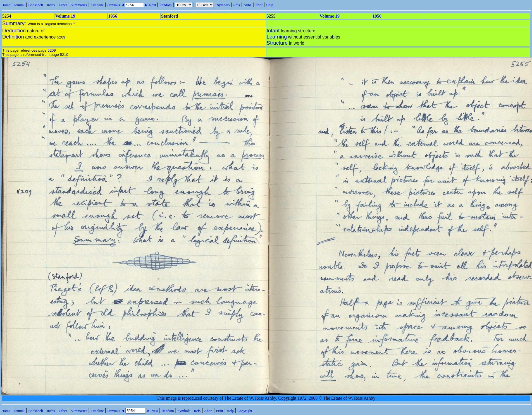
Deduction (14, 31)
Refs (237, 5)
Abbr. (248, 5)
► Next (150, 5)
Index (51, 5)
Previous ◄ (116, 5)
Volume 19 (65, 16)
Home (6, 5)
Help (270, 5)
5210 (64, 55)
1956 (113, 16)
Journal (19, 5)
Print (259, 5)
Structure (277, 43)
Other (63, 5)
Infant (273, 31)
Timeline (97, 5)
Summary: (15, 23)
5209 (61, 37)
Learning (277, 37)
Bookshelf (36, 5)
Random (165, 5)
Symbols (223, 5)
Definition (13, 37)
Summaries (79, 5)
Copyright (245, 411)
